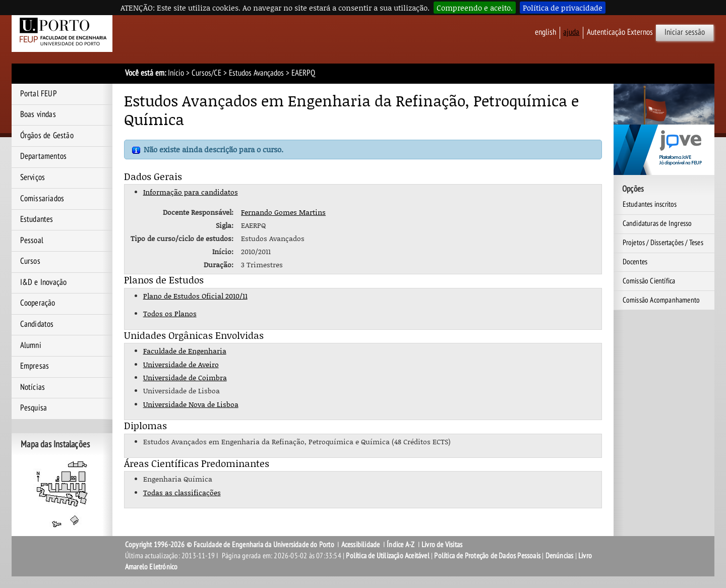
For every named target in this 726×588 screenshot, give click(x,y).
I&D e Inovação (44, 282)
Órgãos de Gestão (47, 136)
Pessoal (32, 241)
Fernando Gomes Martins (283, 212)
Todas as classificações (182, 492)
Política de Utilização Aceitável (387, 556)
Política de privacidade (563, 8)
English (546, 32)
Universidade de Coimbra (185, 377)
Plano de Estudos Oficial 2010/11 (195, 296)
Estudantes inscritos (650, 204)
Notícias (33, 387)
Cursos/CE (206, 73)
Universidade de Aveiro (181, 364)
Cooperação (38, 303)
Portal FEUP (39, 94)
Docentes (635, 262)
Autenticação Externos (620, 32)
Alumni (31, 345)
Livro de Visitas (442, 545)
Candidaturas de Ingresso (657, 223)
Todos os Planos (170, 313)
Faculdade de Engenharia (185, 351)
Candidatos (37, 324)
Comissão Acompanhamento (661, 300)
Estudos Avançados (256, 73)
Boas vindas (38, 114)
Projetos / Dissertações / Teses (663, 243)
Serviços (33, 178)
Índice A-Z (401, 545)
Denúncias (560, 556)
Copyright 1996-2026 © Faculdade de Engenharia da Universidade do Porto (230, 545)
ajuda (571, 32)
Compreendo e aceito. (475, 8)
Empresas (35, 366)
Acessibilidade (361, 545)
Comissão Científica (649, 281)
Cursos (30, 261)
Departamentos (44, 156)
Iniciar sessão (685, 32)
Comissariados (42, 199)
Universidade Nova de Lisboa (191, 404)
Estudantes (37, 219)
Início (176, 73)
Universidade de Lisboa (181, 391)
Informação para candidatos (191, 192)
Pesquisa (34, 408)
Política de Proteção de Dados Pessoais (487, 556)
